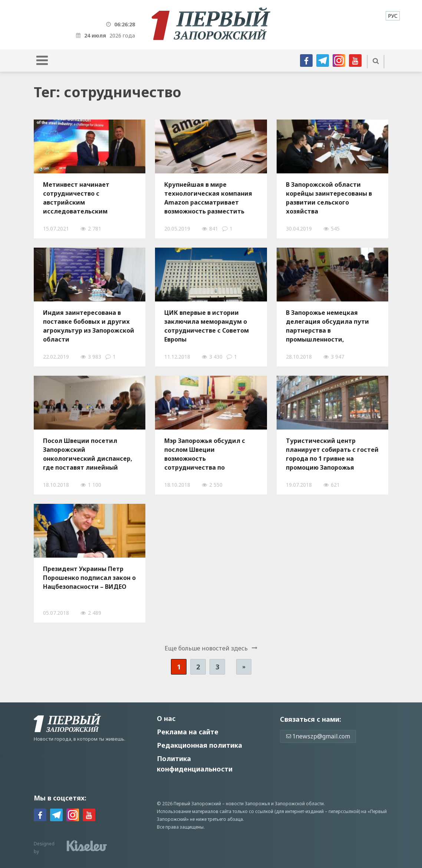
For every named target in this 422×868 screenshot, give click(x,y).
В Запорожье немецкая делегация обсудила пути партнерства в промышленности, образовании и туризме (327, 326)
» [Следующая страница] (244, 667)
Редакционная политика (200, 745)
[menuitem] (393, 16)
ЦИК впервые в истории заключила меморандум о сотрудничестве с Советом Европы (207, 326)
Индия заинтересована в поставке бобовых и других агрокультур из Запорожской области (89, 326)
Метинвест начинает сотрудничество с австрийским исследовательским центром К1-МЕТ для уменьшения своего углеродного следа (76, 198)
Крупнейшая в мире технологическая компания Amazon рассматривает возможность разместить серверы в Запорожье (208, 198)
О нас (166, 718)
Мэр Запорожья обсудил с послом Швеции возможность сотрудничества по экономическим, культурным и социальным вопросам (210, 454)
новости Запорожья (248, 804)
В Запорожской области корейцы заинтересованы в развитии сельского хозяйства (329, 198)
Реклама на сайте (188, 732)
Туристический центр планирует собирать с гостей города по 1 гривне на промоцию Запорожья (332, 454)
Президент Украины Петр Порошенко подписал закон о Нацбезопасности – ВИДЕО (89, 578)
